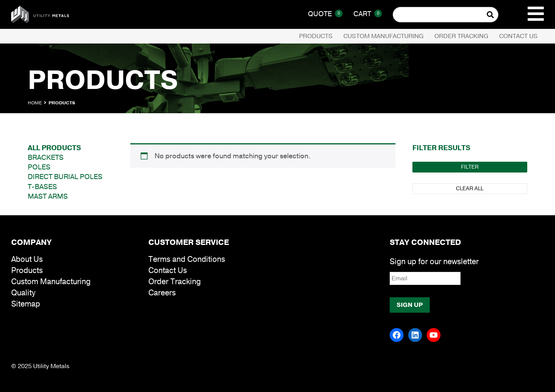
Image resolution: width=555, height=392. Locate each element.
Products (316, 36)
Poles (39, 167)
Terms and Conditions (187, 259)
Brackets (46, 157)
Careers (162, 293)
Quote (325, 14)
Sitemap (26, 304)
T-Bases (42, 187)
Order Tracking (461, 36)
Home (35, 103)
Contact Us (518, 36)
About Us (27, 259)
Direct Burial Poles (65, 177)
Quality (23, 293)
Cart (368, 14)
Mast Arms (48, 196)
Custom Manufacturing (383, 36)
